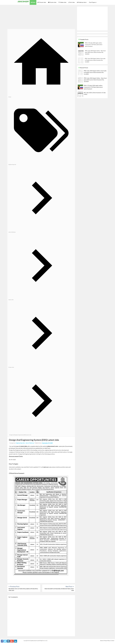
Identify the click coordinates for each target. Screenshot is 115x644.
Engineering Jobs (20, 443)
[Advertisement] (41, 18)
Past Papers (93, 2)
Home (33, 2)
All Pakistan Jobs (82, 2)
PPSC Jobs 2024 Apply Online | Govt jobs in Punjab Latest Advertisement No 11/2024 (95, 60)
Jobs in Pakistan (30, 443)
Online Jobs (62, 2)
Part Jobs (72, 2)
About (102, 641)
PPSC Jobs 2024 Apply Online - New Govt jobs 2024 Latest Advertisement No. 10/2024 (95, 52)
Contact (112, 641)
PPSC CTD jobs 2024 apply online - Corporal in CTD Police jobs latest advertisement (94, 45)
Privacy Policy (107, 641)
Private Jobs (42, 2)
